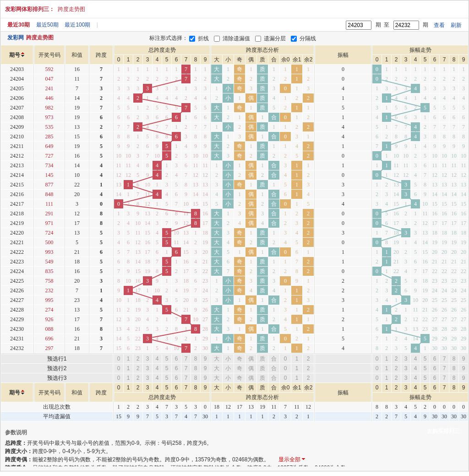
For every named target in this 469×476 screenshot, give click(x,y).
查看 (439, 25)
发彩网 (16, 38)
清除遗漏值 (236, 38)
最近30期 (19, 25)
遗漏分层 (275, 38)
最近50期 (47, 25)
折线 (203, 38)
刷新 (456, 25)
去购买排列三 (443, 431)
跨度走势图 (71, 9)
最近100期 (77, 25)
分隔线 (308, 38)
